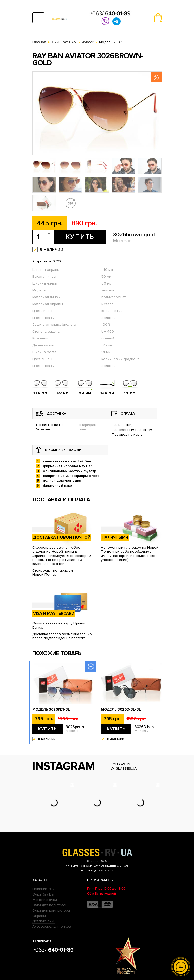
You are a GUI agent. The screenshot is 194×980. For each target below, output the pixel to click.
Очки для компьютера (51, 910)
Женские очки (45, 900)
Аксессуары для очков (52, 926)
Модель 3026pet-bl (51, 709)
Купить (80, 237)
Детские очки (44, 921)
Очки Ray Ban (44, 894)
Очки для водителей (50, 905)
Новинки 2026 (44, 889)
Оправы (39, 916)
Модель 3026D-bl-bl (121, 709)
